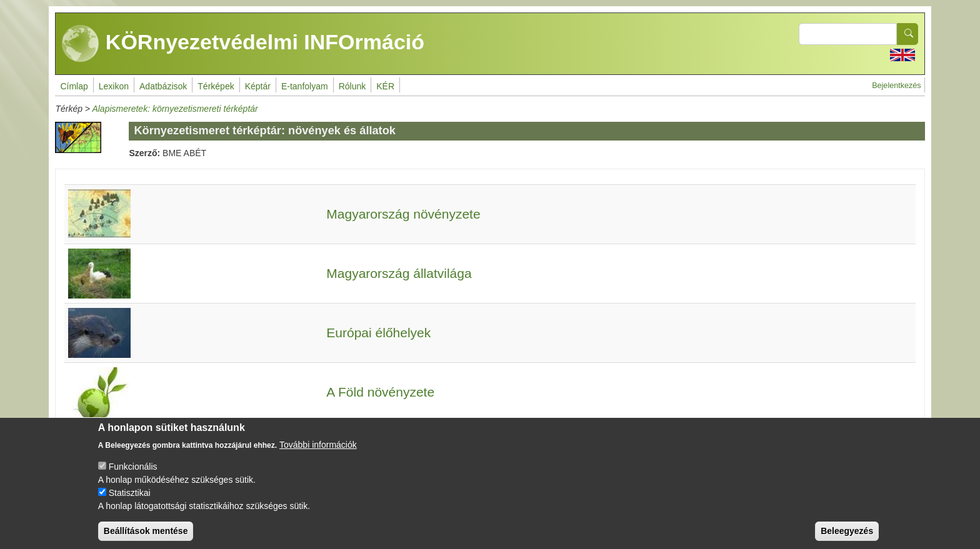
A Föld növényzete (380, 392)
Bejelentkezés (896, 86)
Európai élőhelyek (378, 333)
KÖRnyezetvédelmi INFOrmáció (243, 44)
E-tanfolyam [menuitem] (305, 86)
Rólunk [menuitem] (352, 86)
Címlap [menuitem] (74, 86)
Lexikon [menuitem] (114, 86)
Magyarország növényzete (403, 214)
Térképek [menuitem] (216, 86)
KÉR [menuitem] (385, 86)
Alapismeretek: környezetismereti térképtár (175, 109)
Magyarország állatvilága (399, 273)
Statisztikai (130, 502)
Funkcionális (133, 475)
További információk (318, 453)
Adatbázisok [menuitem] (163, 86)
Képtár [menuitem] (258, 86)
